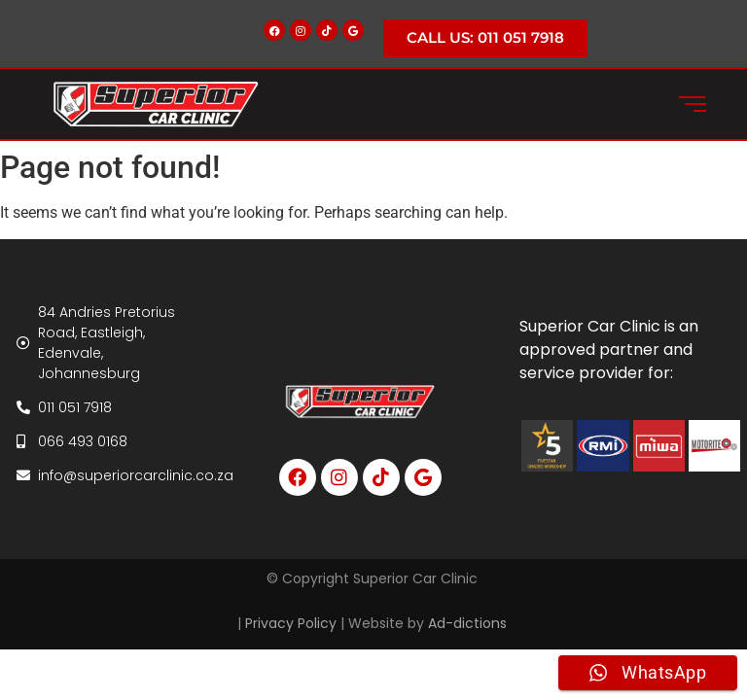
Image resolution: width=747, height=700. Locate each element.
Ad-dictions (469, 623)
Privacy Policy (291, 623)
